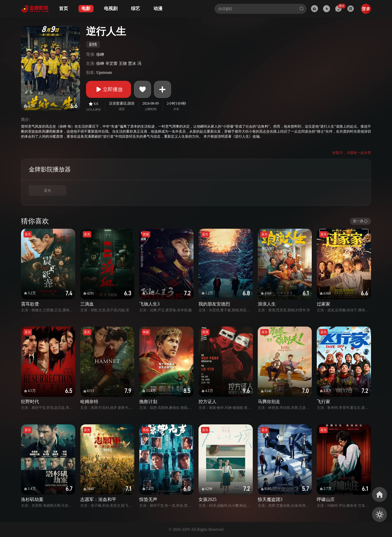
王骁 (123, 63)
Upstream (104, 72)
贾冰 (132, 63)
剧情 (93, 44)
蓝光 (47, 191)
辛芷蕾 (111, 63)
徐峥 (100, 54)
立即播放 (108, 89)
